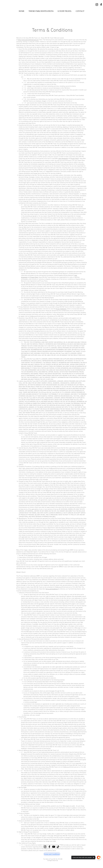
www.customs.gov (32, 340)
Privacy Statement (61, 309)
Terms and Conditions (52, 589)
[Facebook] (101, 5)
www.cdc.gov (43, 340)
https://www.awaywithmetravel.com (28, 40)
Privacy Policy (75, 159)
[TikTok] (58, 847)
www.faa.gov (22, 340)
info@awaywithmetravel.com (62, 66)
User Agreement (63, 159)
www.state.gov (72, 339)
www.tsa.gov (80, 339)
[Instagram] (97, 5)
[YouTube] (54, 847)
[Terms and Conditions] (52, 854)
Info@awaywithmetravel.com (38, 316)
